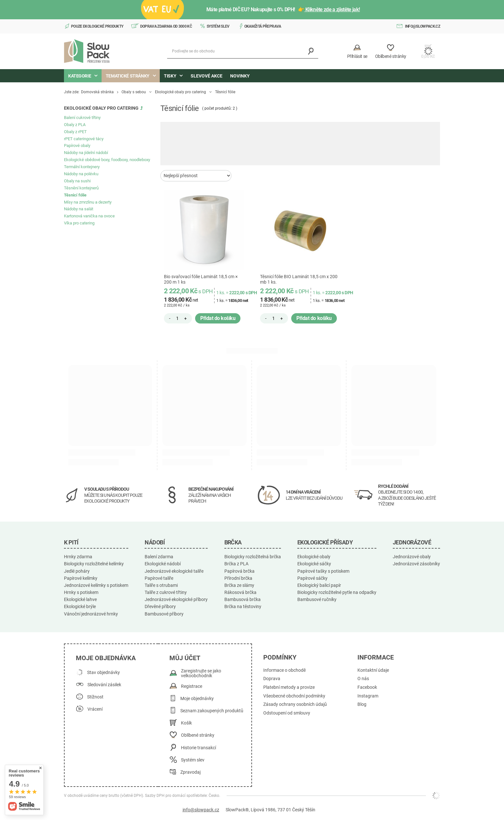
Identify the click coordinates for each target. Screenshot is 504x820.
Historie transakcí (198, 748)
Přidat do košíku (218, 318)
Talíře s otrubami (161, 585)
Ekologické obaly (314, 557)
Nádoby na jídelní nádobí (86, 153)
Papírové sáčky (312, 578)
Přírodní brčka (238, 578)
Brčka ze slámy (239, 585)
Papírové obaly (77, 146)
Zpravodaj (190, 772)
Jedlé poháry (77, 571)
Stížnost (95, 697)
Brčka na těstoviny (243, 606)
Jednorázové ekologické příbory (176, 599)
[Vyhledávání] (311, 51)
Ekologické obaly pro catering (180, 92)
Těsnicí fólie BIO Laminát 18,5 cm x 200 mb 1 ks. (299, 279)
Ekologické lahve (80, 599)
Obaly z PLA (75, 125)
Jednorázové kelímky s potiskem (96, 585)
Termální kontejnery (82, 167)
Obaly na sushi (77, 181)
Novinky (240, 76)
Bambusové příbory (164, 614)
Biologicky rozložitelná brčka (253, 557)
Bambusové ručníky (317, 599)
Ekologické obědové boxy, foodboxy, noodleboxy (107, 160)
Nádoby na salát (79, 209)
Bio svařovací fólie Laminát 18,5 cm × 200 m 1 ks (201, 279)
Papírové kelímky (81, 578)
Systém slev (218, 26)
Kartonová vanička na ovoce (89, 216)
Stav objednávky (104, 673)
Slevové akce (207, 76)
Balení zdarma (159, 557)
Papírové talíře (159, 578)
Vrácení (95, 709)
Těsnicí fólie (75, 195)
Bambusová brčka (243, 599)
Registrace (192, 686)
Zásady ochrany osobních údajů (295, 704)
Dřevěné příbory (160, 606)
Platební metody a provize (289, 687)
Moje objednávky (197, 699)
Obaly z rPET (75, 132)
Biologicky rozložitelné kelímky (94, 564)
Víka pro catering (79, 223)
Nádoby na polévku (81, 174)
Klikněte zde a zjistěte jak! (332, 9)
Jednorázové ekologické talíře (174, 571)
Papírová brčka (239, 571)
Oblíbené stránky (198, 735)
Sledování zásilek (104, 685)
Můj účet (185, 658)
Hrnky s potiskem (81, 592)
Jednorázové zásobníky (416, 564)
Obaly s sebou (134, 92)
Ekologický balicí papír (319, 585)
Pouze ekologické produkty (97, 26)
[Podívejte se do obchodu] (243, 51)
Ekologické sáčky (314, 564)
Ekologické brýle (80, 606)
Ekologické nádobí (163, 564)
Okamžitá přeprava (263, 26)
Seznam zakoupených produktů (212, 711)
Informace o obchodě (284, 670)
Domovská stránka (97, 92)
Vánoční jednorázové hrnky (91, 614)
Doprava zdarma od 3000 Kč (166, 26)
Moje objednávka (106, 658)
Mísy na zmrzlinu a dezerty (88, 202)
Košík (186, 723)
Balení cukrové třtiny (82, 118)
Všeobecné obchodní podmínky (294, 696)
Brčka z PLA (236, 564)
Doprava (272, 679)
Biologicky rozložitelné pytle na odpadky (337, 592)
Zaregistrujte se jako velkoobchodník (201, 674)
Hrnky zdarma (78, 557)
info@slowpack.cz (423, 26)
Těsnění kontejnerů (81, 188)
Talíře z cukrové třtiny (166, 592)
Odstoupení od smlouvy (287, 713)
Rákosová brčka (240, 592)
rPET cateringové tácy (84, 139)
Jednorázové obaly (412, 557)
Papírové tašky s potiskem (323, 571)
